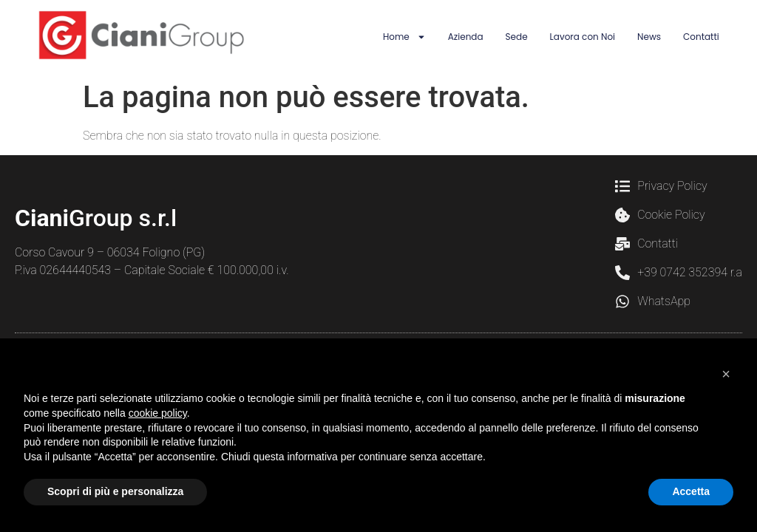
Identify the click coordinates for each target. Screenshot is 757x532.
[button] (726, 374)
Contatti (701, 37)
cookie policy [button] (158, 413)
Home (404, 37)
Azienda (466, 37)
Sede (517, 37)
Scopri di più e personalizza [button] (115, 491)
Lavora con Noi (583, 37)
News (649, 37)
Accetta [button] (691, 491)
